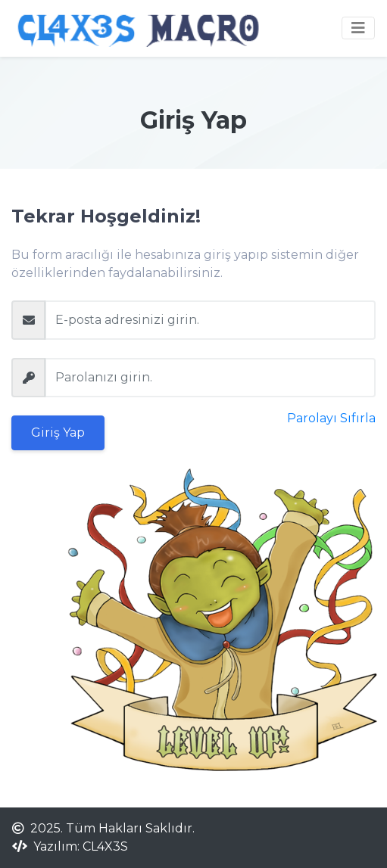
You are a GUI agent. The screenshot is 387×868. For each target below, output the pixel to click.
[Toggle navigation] (358, 28)
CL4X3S (105, 846)
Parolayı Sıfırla (331, 418)
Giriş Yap (58, 432)
